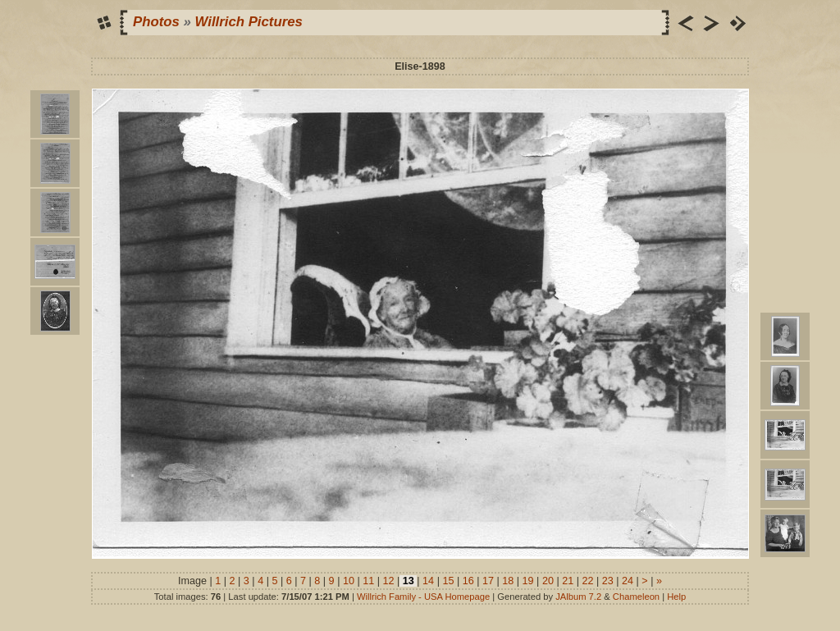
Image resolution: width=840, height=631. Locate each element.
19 (528, 581)
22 (588, 581)
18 (508, 581)
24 (628, 581)
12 (388, 581)
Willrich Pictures (249, 22)
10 (348, 581)
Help (676, 597)
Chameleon (636, 597)
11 (369, 581)
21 (568, 581)
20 (548, 581)
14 (429, 581)
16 (468, 581)
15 (448, 581)
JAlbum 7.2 (578, 597)
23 (607, 581)
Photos (156, 22)
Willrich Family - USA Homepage (423, 597)
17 (488, 581)
